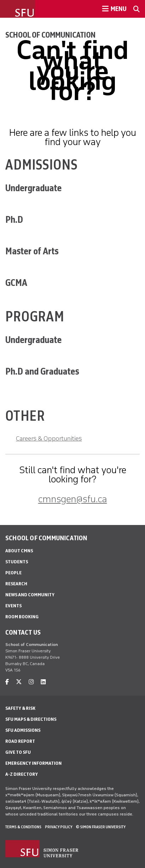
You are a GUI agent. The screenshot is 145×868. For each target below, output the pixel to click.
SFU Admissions (23, 730)
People (13, 573)
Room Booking (22, 617)
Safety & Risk (20, 708)
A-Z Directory (22, 774)
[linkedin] (43, 682)
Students (17, 562)
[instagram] (31, 682)
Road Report (20, 741)
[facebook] (7, 682)
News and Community (30, 595)
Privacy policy (59, 827)
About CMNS (19, 551)
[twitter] (19, 682)
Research (16, 584)
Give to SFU (18, 752)
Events (13, 606)
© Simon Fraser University (101, 827)
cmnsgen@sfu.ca (73, 499)
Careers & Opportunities (49, 438)
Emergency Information (34, 763)
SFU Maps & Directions (31, 719)
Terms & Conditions (23, 827)
